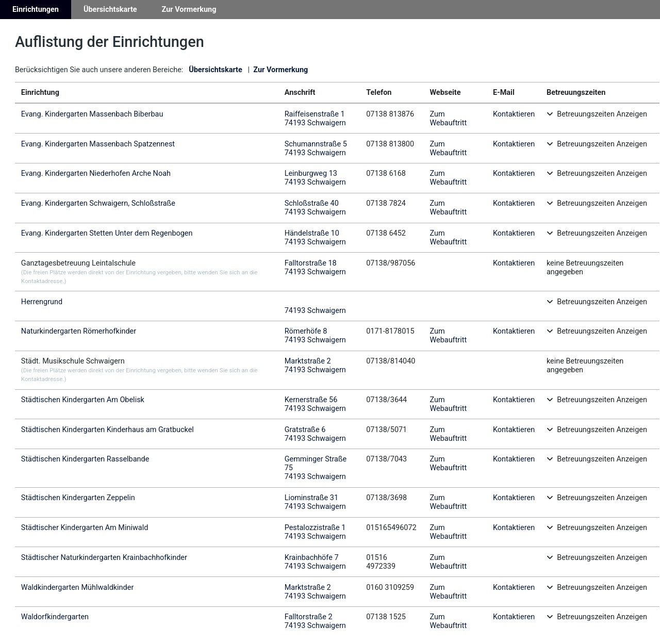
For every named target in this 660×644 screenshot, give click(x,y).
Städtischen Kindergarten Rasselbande (85, 459)
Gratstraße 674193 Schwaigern (315, 434)
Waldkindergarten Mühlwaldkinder (77, 588)
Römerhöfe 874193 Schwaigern (315, 336)
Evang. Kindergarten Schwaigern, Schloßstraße (98, 203)
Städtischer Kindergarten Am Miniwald (85, 528)
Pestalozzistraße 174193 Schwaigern (315, 532)
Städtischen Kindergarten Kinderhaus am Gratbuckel (108, 430)
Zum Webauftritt (448, 119)
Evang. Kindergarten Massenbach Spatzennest (98, 144)
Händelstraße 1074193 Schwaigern (315, 238)
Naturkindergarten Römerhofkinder (79, 331)
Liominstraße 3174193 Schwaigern (315, 502)
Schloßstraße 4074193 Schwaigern (315, 208)
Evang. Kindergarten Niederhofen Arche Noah (96, 174)
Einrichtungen (36, 10)
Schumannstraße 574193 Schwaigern (316, 148)
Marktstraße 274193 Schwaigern (315, 366)
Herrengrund (42, 302)
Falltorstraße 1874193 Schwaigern (315, 268)
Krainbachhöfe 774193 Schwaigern (315, 562)
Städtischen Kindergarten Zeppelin (78, 498)
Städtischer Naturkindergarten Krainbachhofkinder (104, 558)
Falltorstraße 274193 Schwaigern (315, 621)
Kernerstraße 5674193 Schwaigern (315, 404)
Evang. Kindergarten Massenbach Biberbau (92, 114)
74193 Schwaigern (315, 311)
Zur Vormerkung (189, 10)
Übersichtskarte (110, 10)
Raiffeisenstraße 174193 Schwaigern (315, 119)
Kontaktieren (514, 114)
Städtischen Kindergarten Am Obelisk (83, 400)
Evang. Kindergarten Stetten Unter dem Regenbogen (107, 233)
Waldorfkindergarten (55, 617)
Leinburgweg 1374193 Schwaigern (315, 178)
